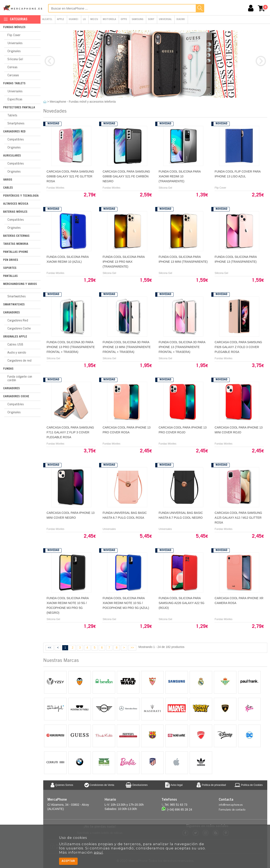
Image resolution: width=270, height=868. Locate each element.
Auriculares (12, 156)
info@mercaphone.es (231, 805)
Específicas (15, 100)
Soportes (10, 268)
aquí (98, 852)
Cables (8, 188)
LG (84, 20)
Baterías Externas (16, 236)
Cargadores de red (19, 361)
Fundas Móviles (14, 27)
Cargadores (11, 313)
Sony (151, 20)
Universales (15, 44)
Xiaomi (181, 20)
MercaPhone (23, 8)
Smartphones (16, 124)
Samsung (137, 20)
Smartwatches (16, 297)
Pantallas (10, 276)
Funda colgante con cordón (20, 379)
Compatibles (16, 140)
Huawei (74, 20)
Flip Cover (14, 35)
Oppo (124, 20)
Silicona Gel (15, 60)
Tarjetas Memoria (16, 244)
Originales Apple (15, 337)
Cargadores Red (14, 132)
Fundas (8, 369)
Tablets (12, 116)
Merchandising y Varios (20, 284)
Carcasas (13, 76)
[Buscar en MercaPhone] (126, 8)
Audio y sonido (17, 353)
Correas (12, 68)
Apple (61, 20)
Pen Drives (11, 260)
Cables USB (15, 345)
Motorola (109, 20)
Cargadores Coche (19, 329)
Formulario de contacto (232, 810)
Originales (14, 52)
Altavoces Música (16, 204)
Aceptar (68, 861)
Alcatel (47, 20)
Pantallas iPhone (16, 252)
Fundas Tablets (14, 84)
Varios (8, 180)
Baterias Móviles (15, 212)
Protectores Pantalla (19, 108)
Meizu (94, 20)
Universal (165, 20)
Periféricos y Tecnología (21, 196)
